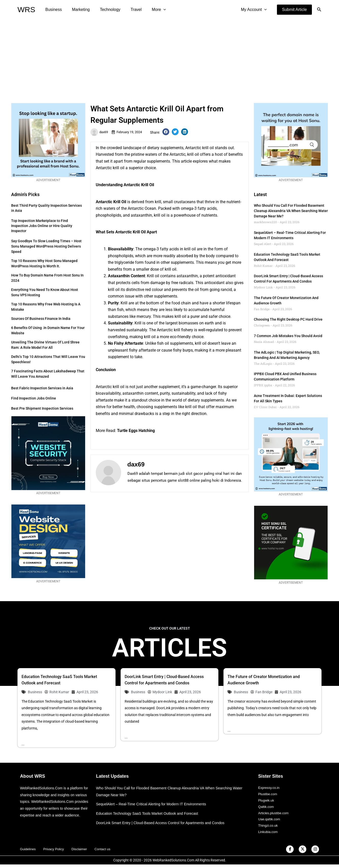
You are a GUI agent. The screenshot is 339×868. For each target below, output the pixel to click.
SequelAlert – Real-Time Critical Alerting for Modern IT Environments (154, 804)
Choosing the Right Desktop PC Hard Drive (288, 319)
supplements (182, 343)
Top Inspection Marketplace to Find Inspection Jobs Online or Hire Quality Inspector (42, 226)
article (186, 161)
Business (53, 10)
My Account (255, 10)
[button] (294, 10)
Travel (129, 10)
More (150, 10)
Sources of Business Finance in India (41, 319)
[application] (154, 10)
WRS (26, 10)
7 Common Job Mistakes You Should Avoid (288, 336)
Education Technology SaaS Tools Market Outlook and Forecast (150, 813)
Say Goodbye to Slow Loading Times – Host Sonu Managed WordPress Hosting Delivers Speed (46, 246)
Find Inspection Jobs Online (34, 398)
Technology (105, 10)
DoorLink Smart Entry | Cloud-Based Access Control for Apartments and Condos (164, 823)
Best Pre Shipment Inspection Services (42, 408)
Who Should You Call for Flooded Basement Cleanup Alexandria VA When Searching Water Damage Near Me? (291, 211)
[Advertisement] (169, 57)
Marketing (78, 10)
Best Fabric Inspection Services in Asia (42, 388)
